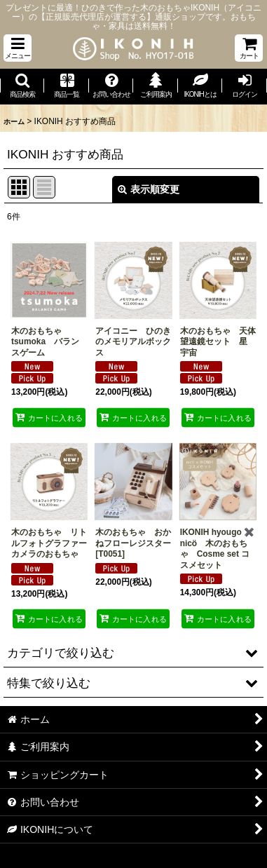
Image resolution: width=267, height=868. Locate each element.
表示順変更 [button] (149, 189)
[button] (18, 48)
